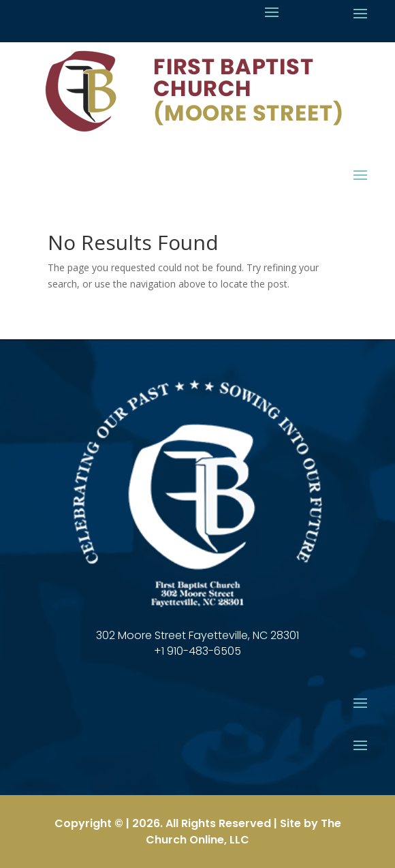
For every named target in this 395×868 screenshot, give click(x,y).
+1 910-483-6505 (197, 651)
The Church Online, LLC (243, 832)
